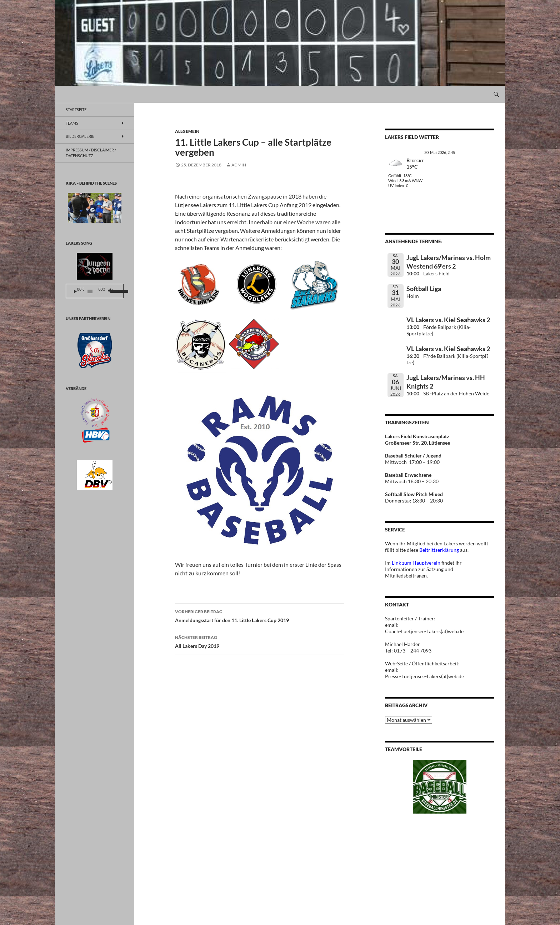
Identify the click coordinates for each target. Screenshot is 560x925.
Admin (239, 165)
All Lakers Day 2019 (260, 641)
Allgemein (187, 131)
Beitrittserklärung (440, 550)
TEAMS (72, 123)
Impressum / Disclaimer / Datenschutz (91, 153)
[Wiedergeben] (75, 291)
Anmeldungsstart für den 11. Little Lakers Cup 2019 (260, 615)
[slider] (90, 291)
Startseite (76, 109)
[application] (95, 291)
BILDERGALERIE (80, 136)
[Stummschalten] (110, 291)
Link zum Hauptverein (416, 563)
